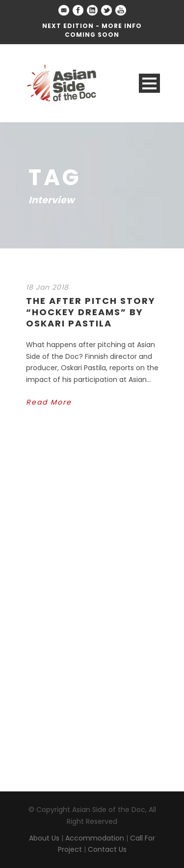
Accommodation (95, 838)
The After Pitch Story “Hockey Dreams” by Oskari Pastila (91, 312)
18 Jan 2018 (47, 287)
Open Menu (149, 83)
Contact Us (107, 849)
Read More (49, 402)
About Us (44, 838)
